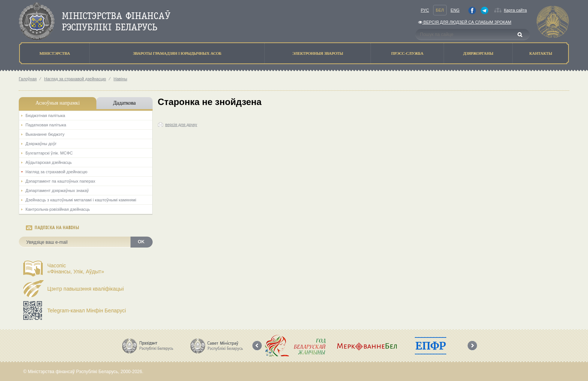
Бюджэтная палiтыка (45, 115)
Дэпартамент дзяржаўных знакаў (57, 190)
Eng (455, 10)
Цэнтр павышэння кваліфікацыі (85, 289)
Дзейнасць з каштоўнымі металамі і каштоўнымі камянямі (81, 200)
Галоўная (28, 79)
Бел (440, 10)
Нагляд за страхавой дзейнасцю (75, 79)
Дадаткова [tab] (124, 103)
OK (141, 242)
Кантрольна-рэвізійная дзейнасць (58, 209)
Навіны (120, 79)
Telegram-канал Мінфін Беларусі (87, 310)
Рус (425, 10)
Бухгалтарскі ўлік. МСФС (49, 153)
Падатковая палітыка (46, 125)
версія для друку (181, 124)
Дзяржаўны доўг (41, 144)
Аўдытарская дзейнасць (49, 162)
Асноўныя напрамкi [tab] (57, 103)
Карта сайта (515, 10)
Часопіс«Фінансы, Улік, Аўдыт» (76, 268)
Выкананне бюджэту (45, 134)
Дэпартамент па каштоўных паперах (60, 181)
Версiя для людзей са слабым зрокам (465, 22)
